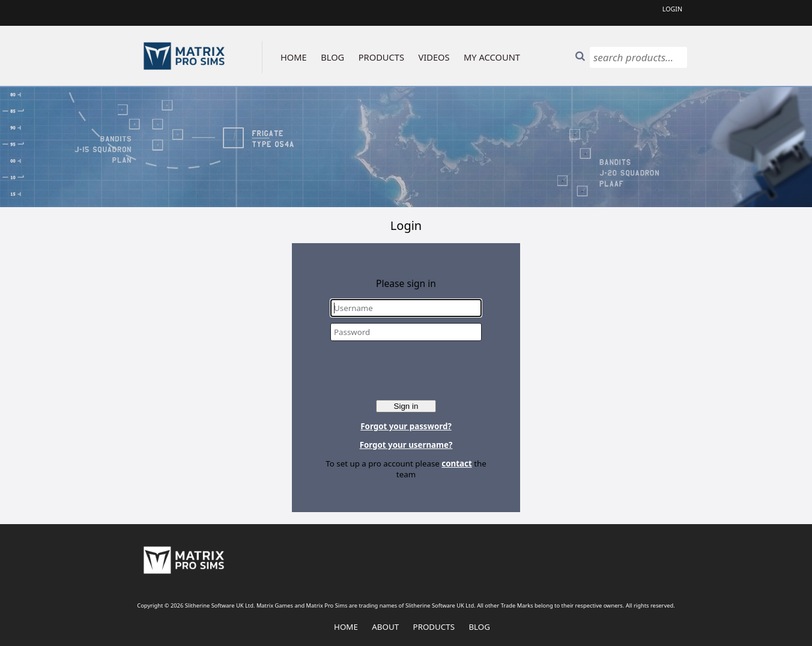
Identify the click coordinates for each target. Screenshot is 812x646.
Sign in (406, 406)
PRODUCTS (381, 57)
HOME (294, 57)
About (385, 627)
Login (672, 9)
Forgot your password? (406, 426)
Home (346, 627)
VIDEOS (434, 57)
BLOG (332, 57)
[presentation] (407, 370)
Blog (479, 627)
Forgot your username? (406, 445)
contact (456, 463)
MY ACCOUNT (492, 57)
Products (434, 627)
